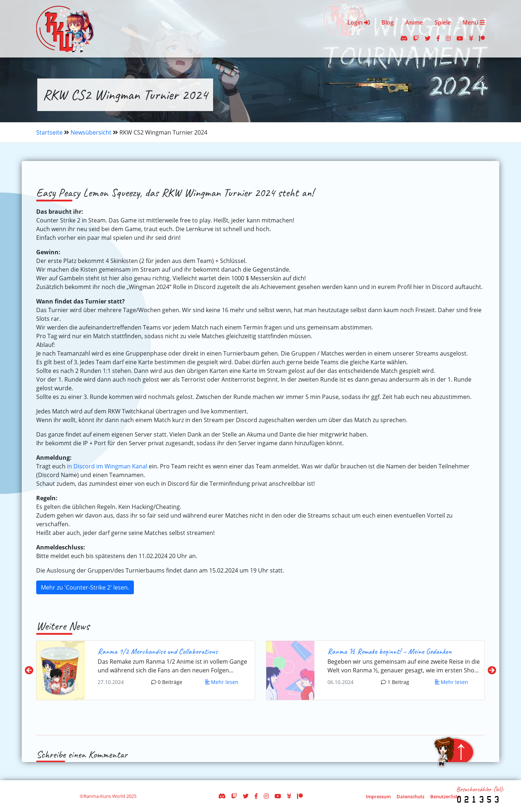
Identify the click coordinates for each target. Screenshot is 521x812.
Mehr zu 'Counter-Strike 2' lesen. (85, 587)
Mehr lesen (222, 682)
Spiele (443, 22)
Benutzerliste (445, 796)
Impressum (378, 796)
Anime (414, 22)
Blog (387, 22)
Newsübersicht (91, 132)
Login (359, 22)
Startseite (49, 132)
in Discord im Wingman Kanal (107, 466)
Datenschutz (410, 796)
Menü (474, 22)
